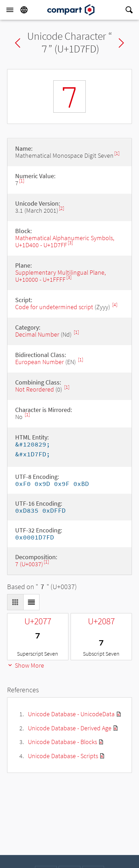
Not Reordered (35, 389)
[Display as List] (31, 602)
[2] (62, 208)
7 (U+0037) (29, 564)
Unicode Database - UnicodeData (71, 714)
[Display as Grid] (15, 602)
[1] (117, 153)
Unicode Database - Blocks (62, 742)
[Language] (24, 10)
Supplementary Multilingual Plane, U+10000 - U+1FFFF (61, 276)
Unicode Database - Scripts (63, 756)
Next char (121, 43)
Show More (26, 665)
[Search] (129, 10)
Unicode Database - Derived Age (70, 728)
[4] (115, 305)
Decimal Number (37, 334)
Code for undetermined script (54, 307)
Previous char (18, 43)
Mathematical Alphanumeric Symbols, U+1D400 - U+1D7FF (65, 241)
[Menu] (10, 10)
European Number (40, 362)
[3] (70, 243)
